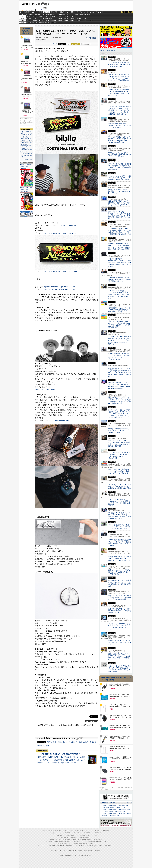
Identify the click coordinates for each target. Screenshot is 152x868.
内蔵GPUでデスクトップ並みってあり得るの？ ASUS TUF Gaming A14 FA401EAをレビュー (120, 154)
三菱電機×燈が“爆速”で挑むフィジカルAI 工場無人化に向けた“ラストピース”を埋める (120, 125)
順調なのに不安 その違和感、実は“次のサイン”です (57, 763)
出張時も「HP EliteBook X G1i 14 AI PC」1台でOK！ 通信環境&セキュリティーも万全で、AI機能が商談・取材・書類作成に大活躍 (120, 246)
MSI (60, 16)
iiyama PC (73, 833)
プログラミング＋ (86, 842)
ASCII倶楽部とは (28, 160)
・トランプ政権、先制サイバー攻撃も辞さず (26, 155)
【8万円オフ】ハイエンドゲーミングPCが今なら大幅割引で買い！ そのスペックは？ (119, 310)
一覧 (68, 44)
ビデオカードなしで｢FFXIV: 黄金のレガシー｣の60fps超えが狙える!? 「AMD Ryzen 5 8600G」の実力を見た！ (120, 669)
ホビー (67, 12)
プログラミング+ (70, 14)
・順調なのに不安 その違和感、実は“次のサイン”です (27, 150)
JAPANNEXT (41, 23)
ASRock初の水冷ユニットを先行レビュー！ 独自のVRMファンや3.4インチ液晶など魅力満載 (119, 527)
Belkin (85, 18)
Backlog (72, 20)
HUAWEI (72, 18)
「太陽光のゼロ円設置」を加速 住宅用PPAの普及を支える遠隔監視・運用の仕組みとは (120, 279)
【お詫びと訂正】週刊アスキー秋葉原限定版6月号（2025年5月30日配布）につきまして (116, 810)
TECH (40, 12)
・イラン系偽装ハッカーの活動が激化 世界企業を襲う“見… (27, 144)
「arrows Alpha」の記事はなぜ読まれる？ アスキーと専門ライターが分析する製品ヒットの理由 (119, 178)
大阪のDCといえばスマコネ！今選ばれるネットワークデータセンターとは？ (120, 643)
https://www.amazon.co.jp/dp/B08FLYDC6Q (60, 271)
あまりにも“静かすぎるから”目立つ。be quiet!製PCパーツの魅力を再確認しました (120, 611)
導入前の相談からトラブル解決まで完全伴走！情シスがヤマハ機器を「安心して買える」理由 (120, 597)
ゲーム (100, 12)
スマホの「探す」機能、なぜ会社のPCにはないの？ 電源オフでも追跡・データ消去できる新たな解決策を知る (120, 167)
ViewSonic (79, 18)
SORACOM (70, 839)
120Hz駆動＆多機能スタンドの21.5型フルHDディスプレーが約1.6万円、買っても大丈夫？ (119, 203)
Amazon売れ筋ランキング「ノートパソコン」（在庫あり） (26, 31)
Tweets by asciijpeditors (107, 50)
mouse (35, 16)
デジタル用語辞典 (74, 844)
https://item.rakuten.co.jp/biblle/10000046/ (59, 289)
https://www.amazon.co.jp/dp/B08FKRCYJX (60, 233)
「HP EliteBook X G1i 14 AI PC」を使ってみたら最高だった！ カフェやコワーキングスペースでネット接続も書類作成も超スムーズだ (120, 231)
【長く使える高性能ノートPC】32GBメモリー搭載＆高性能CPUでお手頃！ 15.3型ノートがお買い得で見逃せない (120, 324)
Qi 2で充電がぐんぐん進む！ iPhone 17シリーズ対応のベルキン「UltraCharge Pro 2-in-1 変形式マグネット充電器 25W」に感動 (119, 215)
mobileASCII (82, 844)
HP (72, 16)
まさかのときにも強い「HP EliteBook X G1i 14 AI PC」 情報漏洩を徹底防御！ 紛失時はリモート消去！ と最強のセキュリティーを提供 (120, 262)
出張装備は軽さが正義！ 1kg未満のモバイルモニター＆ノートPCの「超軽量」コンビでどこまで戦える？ (120, 583)
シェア (55, 44)
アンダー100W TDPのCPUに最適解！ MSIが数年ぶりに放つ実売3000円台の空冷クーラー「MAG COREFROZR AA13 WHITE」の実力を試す (120, 340)
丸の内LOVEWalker (100, 846)
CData (66, 20)
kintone (41, 20)
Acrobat (35, 20)
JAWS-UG (63, 835)
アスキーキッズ (24, 14)
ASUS (66, 16)
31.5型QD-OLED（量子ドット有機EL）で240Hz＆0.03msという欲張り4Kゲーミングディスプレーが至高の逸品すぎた (120, 516)
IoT (29, 12)
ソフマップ (47, 23)
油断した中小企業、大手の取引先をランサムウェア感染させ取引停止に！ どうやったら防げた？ (120, 471)
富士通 (29, 16)
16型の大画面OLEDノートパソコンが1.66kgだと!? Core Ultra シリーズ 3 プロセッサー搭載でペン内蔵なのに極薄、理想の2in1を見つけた (120, 373)
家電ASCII (38, 14)
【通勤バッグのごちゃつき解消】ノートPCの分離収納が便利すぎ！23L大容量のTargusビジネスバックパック (120, 92)
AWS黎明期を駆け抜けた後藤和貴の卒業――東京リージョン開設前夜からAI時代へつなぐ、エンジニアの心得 (120, 543)
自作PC (73, 12)
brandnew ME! (54, 23)
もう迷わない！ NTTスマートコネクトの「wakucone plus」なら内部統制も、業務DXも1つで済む (120, 486)
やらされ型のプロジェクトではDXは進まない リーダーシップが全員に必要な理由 (119, 64)
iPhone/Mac (55, 12)
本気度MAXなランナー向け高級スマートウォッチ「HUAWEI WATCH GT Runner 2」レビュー (120, 559)
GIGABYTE (47, 19)
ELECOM (29, 18)
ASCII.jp (28, 4)
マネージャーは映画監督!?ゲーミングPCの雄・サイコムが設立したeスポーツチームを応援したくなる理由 (119, 502)
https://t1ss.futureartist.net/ (45, 389)
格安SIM (31, 14)
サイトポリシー (57, 851)
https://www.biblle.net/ (60, 420)
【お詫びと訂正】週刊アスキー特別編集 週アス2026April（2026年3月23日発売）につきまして (116, 806)
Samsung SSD (53, 839)
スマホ (86, 12)
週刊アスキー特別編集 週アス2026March (27, 189)
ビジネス (34, 12)
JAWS (29, 20)
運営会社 (80, 851)
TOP (43, 831)
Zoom (91, 20)
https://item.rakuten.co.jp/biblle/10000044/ (59, 287)
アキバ (81, 12)
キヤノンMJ (35, 23)
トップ (22, 12)
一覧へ (129, 802)
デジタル (42, 4)
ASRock (60, 18)
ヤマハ (85, 20)
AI (26, 12)
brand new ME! (87, 837)
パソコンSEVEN (54, 16)
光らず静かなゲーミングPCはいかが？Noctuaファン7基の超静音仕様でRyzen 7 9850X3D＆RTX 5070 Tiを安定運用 (119, 443)
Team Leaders (77, 842)
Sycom (47, 16)
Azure (47, 20)
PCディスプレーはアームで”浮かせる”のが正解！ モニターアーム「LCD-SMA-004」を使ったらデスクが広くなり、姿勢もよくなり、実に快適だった (119, 414)
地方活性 (81, 14)
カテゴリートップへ (92, 721)
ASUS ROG (41, 18)
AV (78, 12)
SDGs (77, 14)
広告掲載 (96, 851)
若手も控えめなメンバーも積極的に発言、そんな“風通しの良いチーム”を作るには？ (120, 572)
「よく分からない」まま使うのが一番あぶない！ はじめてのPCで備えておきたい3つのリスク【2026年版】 (120, 455)
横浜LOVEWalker (61, 846)
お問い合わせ (88, 851)
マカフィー (29, 23)
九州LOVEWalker (90, 846)
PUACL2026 (87, 14)
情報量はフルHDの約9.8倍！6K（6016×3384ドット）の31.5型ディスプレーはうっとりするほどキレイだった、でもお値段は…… (120, 77)
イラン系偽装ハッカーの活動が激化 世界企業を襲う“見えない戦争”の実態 (65, 760)
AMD (35, 18)
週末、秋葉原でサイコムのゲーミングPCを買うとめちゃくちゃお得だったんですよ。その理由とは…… (120, 657)
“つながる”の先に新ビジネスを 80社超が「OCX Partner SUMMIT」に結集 (119, 431)
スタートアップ (93, 12)
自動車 (62, 12)
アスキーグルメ (45, 14)
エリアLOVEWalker (51, 846)
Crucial (66, 18)
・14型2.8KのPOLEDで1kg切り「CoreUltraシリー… (27, 139)
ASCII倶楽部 (127, 12)
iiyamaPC (41, 16)
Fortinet (79, 20)
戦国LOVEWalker (109, 846)
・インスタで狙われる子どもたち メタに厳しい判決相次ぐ (26, 133)
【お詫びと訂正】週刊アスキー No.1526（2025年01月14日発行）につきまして (116, 814)
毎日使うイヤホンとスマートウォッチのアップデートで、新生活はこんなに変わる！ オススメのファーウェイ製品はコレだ (120, 401)
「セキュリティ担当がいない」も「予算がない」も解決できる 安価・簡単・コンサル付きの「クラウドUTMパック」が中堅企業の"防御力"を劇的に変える (120, 110)
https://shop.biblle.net (68, 226)
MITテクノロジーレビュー (92, 844)
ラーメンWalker (42, 846)
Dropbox (60, 20)
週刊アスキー (53, 14)
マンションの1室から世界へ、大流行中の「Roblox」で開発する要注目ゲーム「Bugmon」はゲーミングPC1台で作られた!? (120, 140)
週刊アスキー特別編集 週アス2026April (27, 166)
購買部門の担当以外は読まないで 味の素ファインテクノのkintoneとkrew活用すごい (120, 191)
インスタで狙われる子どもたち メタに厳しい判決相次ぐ (59, 754)
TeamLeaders (61, 14)
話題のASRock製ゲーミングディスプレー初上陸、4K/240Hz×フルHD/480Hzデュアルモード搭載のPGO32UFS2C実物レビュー (120, 385)
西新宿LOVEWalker (71, 846)
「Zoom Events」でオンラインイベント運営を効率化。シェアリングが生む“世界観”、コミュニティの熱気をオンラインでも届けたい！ (120, 295)
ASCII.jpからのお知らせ (108, 803)
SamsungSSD (52, 18)
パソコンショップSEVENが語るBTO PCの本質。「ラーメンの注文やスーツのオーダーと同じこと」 (119, 627)
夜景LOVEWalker (81, 846)
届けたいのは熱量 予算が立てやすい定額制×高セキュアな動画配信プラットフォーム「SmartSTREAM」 (120, 356)
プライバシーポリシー (69, 851)
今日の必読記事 (57, 844)
